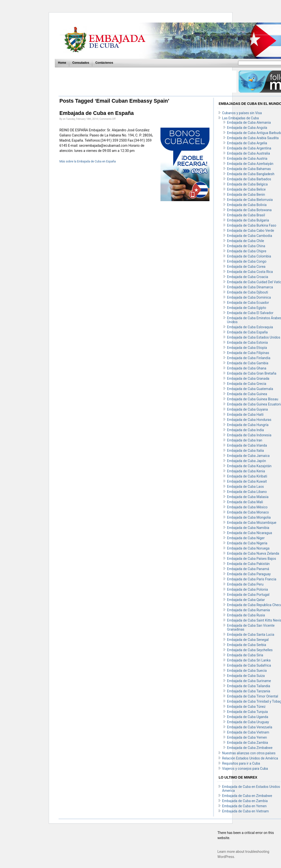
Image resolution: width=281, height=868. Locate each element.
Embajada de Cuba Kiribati (247, 476)
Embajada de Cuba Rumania (249, 610)
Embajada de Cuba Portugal (248, 595)
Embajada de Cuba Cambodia (250, 236)
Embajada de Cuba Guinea (247, 394)
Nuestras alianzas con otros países (249, 753)
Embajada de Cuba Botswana (249, 210)
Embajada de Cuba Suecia (247, 671)
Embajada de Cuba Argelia (247, 143)
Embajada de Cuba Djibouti (248, 292)
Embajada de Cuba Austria (247, 159)
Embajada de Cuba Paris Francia (252, 579)
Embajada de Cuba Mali (245, 502)
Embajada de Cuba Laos (246, 487)
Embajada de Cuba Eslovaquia (250, 327)
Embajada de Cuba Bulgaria (248, 220)
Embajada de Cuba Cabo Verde (251, 231)
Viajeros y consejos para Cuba (245, 769)
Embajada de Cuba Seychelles (250, 650)
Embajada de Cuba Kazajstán (249, 466)
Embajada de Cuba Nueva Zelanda (253, 553)
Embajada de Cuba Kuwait (247, 481)
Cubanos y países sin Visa (242, 113)
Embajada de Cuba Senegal (248, 640)
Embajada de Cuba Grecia (247, 384)
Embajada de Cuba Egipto (247, 308)
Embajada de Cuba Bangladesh (251, 174)
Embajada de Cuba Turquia (248, 712)
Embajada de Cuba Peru (245, 584)
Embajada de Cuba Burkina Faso (252, 225)
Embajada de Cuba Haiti (245, 415)
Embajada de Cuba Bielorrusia (250, 200)
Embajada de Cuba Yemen (247, 737)
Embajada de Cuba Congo (247, 261)
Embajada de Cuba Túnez (246, 707)
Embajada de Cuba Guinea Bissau (253, 399)
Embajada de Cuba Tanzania (249, 691)
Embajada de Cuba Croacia (248, 277)
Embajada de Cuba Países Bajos (252, 559)
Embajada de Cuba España (247, 332)
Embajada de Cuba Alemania (249, 122)
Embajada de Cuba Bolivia (247, 205)
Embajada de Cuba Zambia (248, 743)
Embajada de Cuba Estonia (248, 342)
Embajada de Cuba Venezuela (250, 727)
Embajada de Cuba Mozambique (252, 523)
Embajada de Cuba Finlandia (249, 358)
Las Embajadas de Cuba (241, 118)
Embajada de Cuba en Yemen (244, 806)
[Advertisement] (147, 82)
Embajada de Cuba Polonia (248, 589)
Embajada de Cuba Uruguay (248, 722)
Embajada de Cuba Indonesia (249, 435)
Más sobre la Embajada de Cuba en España (88, 161)
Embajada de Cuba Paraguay (249, 574)
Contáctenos (104, 63)
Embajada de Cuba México (247, 507)
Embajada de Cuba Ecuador (248, 303)
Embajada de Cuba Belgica (247, 184)
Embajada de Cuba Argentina (249, 148)
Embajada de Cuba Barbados (249, 179)
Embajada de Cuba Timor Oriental (253, 696)
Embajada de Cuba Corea (246, 267)
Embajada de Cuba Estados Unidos (254, 337)
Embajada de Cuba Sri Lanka (249, 660)
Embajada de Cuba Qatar (246, 600)
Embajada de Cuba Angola (247, 128)
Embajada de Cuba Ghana (247, 368)
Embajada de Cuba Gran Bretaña (252, 373)
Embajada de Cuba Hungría (248, 425)
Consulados (81, 63)
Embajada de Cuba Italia (246, 451)
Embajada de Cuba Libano (247, 492)
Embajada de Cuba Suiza (246, 676)
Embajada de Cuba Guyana (248, 409)
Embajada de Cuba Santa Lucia (251, 635)
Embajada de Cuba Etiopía (247, 348)
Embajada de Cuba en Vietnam (246, 811)
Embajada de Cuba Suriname (249, 681)
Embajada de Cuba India (246, 430)
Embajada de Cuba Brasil (246, 215)
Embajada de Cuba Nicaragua (250, 533)
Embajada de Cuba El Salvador (250, 313)
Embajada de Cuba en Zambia (245, 801)
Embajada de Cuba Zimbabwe (250, 748)
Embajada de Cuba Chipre (247, 251)
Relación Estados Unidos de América (250, 758)
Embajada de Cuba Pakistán (248, 564)
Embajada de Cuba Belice (246, 189)
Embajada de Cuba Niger (246, 538)
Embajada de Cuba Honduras (249, 420)
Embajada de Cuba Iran (245, 440)
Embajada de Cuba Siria (245, 655)
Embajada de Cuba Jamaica (248, 456)
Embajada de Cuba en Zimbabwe (247, 796)
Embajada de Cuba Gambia (248, 363)
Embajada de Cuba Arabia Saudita (253, 138)
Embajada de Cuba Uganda (248, 717)
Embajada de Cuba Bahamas (249, 169)
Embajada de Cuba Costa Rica (250, 272)
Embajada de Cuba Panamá (248, 569)
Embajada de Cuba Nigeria (247, 543)
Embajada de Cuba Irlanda (247, 445)
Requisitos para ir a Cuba (241, 763)
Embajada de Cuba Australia (249, 153)
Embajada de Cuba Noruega (248, 548)
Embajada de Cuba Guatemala (250, 389)
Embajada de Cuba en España (97, 113)
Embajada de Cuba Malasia (248, 497)
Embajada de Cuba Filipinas (248, 353)
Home (62, 63)
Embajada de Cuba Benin (246, 195)
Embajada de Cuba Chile (246, 241)
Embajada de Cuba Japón (247, 461)
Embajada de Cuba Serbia (247, 645)
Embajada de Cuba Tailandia (249, 686)
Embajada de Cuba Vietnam (248, 732)
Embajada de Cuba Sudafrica (249, 665)
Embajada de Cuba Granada (248, 379)
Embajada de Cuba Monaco (248, 512)
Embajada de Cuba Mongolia (249, 517)
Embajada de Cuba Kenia (246, 471)
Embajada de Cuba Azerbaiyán (250, 164)
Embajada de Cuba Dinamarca (250, 287)
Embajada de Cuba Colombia (249, 256)
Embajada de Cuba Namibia (248, 528)
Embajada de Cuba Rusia (246, 615)
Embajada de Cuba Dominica (249, 297)
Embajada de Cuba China (246, 246)
